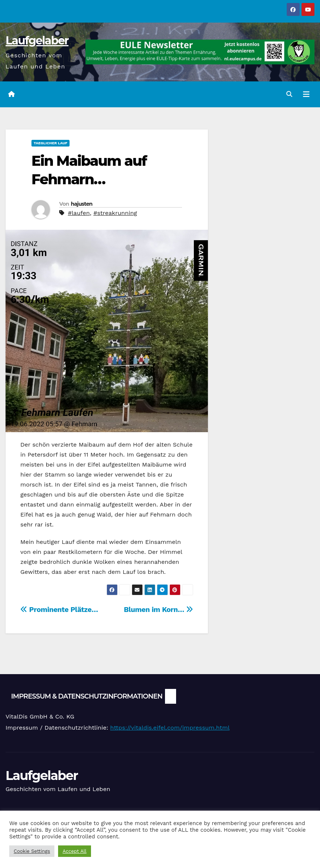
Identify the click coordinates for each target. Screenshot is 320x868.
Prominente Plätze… (59, 610)
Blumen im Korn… (159, 610)
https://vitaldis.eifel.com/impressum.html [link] (170, 728)
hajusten (81, 204)
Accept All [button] (74, 851)
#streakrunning (115, 213)
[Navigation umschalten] (306, 94)
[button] (289, 94)
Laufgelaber (37, 41)
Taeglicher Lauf (50, 143)
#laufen (79, 213)
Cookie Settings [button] (32, 851)
